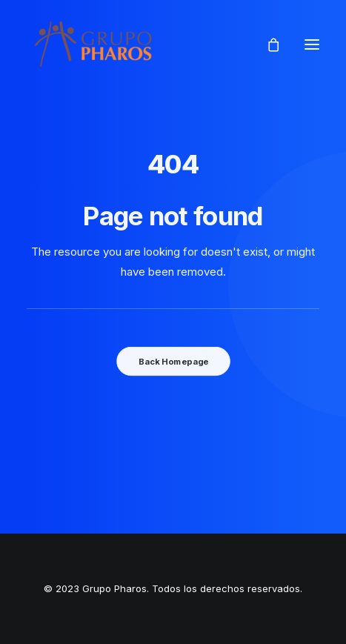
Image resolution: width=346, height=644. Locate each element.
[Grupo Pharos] (93, 44)
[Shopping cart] (267, 44)
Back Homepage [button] (173, 361)
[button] (312, 44)
